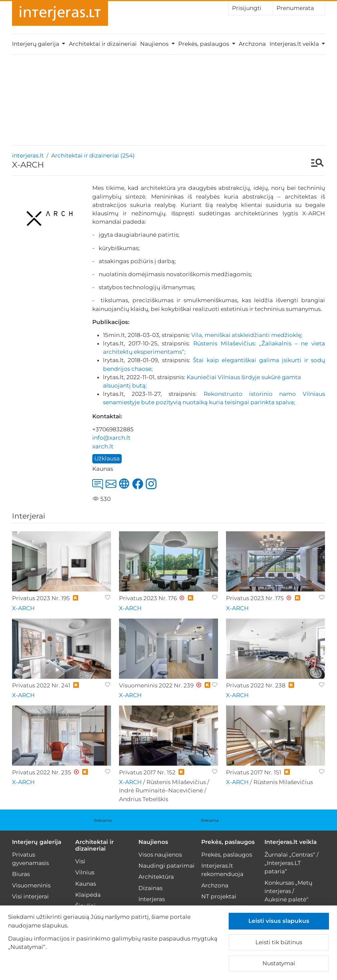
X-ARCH (23, 608)
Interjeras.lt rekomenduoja (222, 870)
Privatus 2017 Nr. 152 (147, 772)
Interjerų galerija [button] (36, 44)
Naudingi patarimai (166, 866)
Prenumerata (299, 8)
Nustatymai (279, 963)
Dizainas (150, 888)
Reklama (103, 820)
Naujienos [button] (155, 44)
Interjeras (152, 899)
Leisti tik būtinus (279, 942)
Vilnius (85, 872)
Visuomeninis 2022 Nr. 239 (156, 685)
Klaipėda (88, 895)
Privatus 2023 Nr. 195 (41, 598)
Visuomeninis (31, 885)
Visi (80, 861)
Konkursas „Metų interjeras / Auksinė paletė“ (288, 891)
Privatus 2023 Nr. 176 (148, 598)
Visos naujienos (160, 855)
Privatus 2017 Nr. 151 (254, 772)
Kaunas (86, 884)
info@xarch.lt (111, 438)
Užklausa (107, 458)
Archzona (252, 44)
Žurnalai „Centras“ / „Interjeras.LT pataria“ (292, 863)
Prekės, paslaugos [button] (204, 44)
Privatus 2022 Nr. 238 (256, 685)
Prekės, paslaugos (228, 842)
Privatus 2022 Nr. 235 (42, 772)
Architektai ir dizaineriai (103, 44)
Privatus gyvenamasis (30, 859)
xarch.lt (103, 446)
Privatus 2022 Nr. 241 (41, 685)
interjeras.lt (28, 155)
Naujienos (153, 842)
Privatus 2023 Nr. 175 (255, 598)
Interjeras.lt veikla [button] (295, 44)
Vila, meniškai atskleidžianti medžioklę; (247, 335)
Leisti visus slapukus (279, 921)
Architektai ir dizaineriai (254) (93, 155)
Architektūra (156, 877)
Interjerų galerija (37, 842)
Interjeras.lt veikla (291, 842)
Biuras (21, 874)
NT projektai (219, 896)
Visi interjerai (30, 896)
